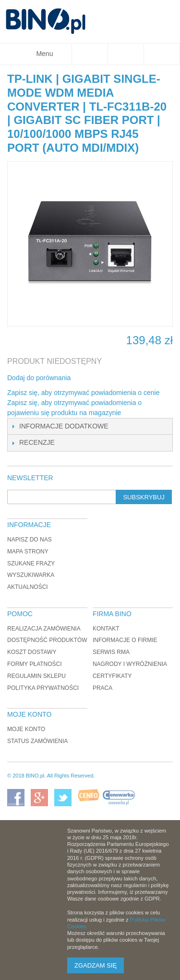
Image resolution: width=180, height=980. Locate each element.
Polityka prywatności (43, 688)
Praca (102, 688)
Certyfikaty (112, 676)
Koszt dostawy (32, 652)
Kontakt (106, 629)
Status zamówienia (37, 741)
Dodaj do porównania (39, 378)
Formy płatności (35, 664)
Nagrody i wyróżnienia (130, 664)
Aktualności (28, 587)
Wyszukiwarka (31, 575)
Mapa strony (28, 552)
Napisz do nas (30, 540)
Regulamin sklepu (36, 676)
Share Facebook (91, 378)
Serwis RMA (111, 652)
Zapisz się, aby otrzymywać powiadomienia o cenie (83, 393)
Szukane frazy (31, 563)
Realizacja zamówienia (44, 629)
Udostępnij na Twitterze (110, 378)
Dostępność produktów (47, 640)
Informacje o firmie (125, 640)
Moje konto (26, 729)
